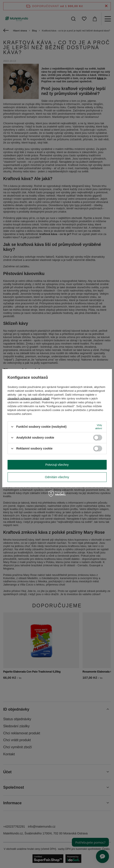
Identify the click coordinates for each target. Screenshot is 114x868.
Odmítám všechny (57, 477)
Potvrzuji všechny (57, 465)
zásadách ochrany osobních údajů (29, 398)
